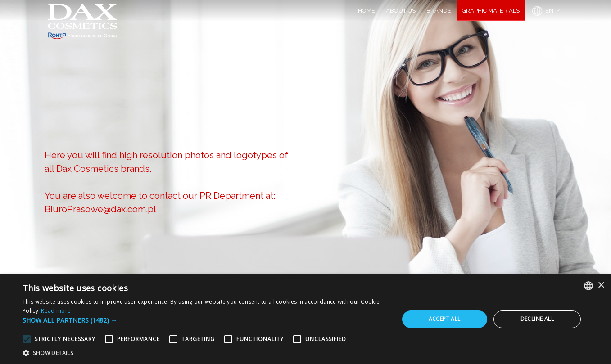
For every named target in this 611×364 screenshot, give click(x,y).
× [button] (601, 285)
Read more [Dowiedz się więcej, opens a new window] (56, 311)
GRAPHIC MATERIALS (491, 11)
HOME (367, 11)
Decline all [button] (537, 319)
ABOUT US (401, 11)
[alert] (305, 319)
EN (542, 11)
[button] (205, 320)
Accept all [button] (445, 319)
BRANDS (439, 11)
